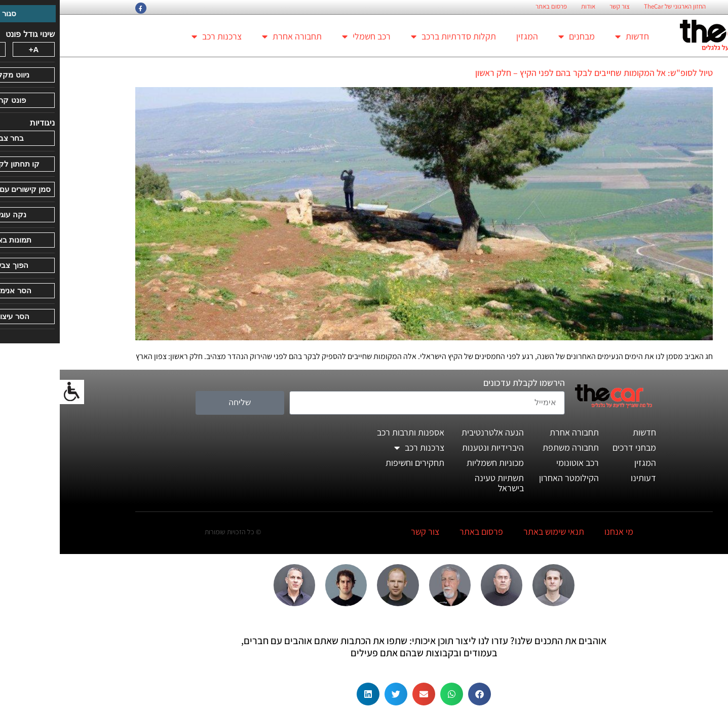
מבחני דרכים (574, 447)
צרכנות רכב (157, 36)
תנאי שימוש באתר (494, 531)
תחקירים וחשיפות (355, 463)
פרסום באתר (491, 7)
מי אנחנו (559, 531)
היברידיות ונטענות (433, 447)
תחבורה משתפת (511, 447)
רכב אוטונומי (518, 463)
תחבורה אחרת (232, 36)
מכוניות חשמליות (435, 463)
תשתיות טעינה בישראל (439, 483)
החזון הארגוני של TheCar (615, 7)
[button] (420, 694)
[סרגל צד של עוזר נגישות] (12, 392)
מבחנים (517, 36)
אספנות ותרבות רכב (351, 432)
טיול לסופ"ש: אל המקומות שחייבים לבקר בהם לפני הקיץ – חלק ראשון (534, 73)
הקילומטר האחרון (509, 478)
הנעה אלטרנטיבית (433, 432)
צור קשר (560, 7)
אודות (528, 7)
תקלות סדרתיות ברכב (394, 36)
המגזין (467, 36)
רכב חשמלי (306, 36)
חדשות (572, 36)
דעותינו (584, 478)
